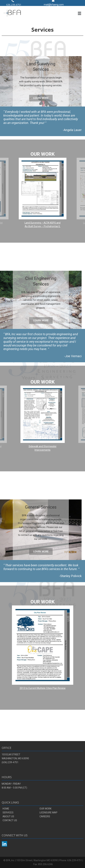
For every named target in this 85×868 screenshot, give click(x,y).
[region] (42, 191)
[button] (80, 13)
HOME (6, 809)
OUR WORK (45, 809)
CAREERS (45, 816)
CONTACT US (10, 820)
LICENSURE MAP (48, 813)
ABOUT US (8, 816)
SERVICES (8, 813)
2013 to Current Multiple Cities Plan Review (43, 688)
